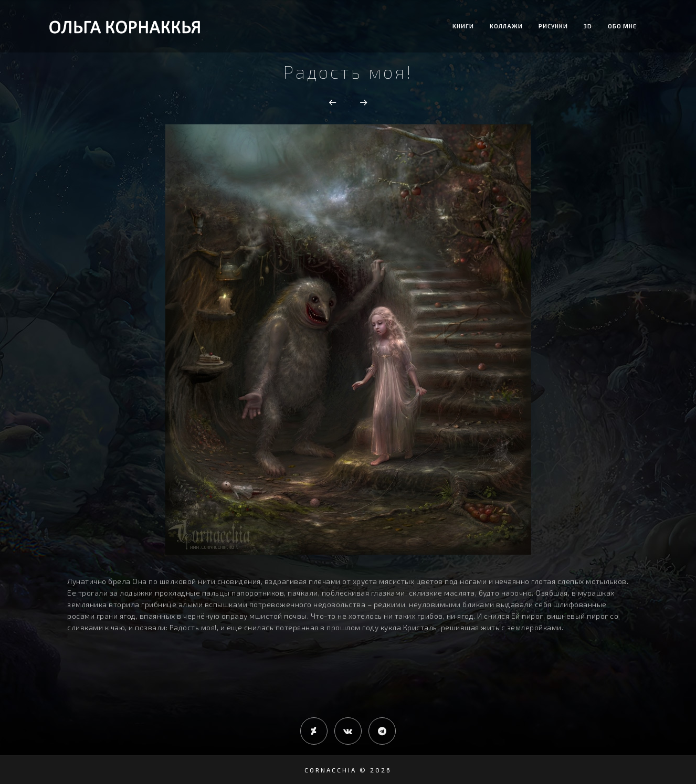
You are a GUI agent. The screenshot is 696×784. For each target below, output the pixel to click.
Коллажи (506, 26)
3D (588, 26)
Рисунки (553, 26)
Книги (463, 26)
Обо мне (622, 26)
